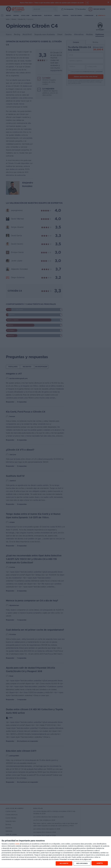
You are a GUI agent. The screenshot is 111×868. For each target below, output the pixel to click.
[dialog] (55, 852)
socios (17, 844)
